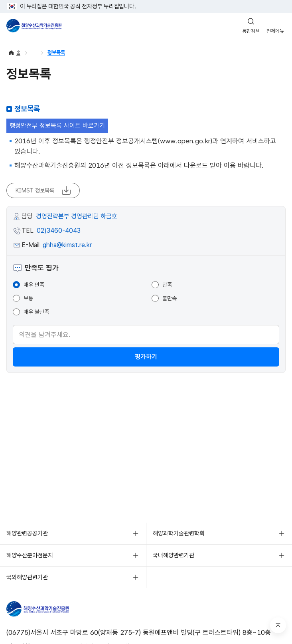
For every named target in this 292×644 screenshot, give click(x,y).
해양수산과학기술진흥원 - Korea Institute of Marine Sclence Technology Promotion (34, 26)
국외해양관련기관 (27, 577)
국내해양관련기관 (174, 555)
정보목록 (56, 53)
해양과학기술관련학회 (179, 533)
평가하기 (146, 357)
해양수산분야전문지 (30, 555)
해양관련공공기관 (27, 533)
